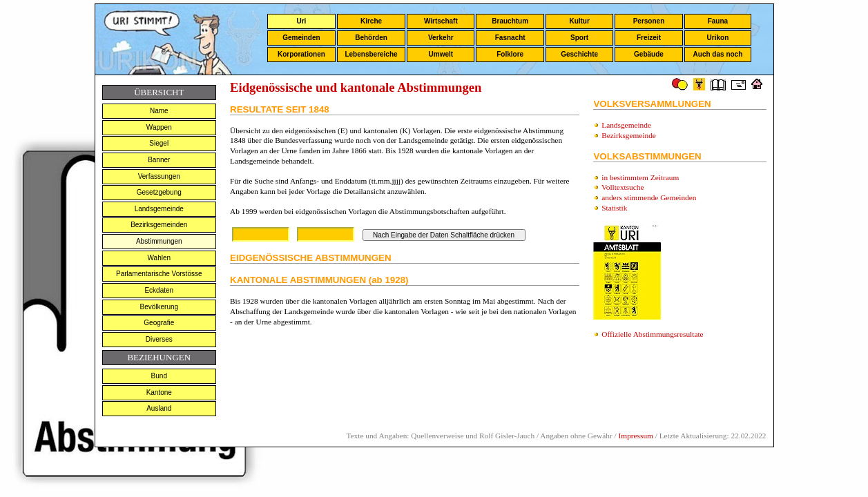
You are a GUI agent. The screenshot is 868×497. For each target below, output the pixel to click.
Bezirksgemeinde (629, 135)
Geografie (159, 323)
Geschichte (579, 54)
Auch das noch (718, 54)
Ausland (159, 408)
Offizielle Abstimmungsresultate (652, 334)
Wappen (159, 127)
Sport (579, 38)
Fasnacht (510, 38)
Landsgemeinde (159, 209)
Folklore (510, 54)
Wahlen (160, 258)
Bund (159, 376)
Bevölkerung (159, 307)
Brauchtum (510, 21)
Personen (649, 21)
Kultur (579, 21)
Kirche (371, 21)
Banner (159, 160)
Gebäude (649, 54)
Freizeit (649, 38)
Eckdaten (159, 290)
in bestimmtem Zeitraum (640, 177)
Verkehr (441, 38)
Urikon (718, 38)
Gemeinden (301, 38)
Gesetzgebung (159, 192)
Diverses (159, 339)
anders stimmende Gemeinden (649, 197)
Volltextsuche (623, 187)
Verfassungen (159, 176)
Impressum (636, 436)
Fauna (718, 21)
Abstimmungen (159, 241)
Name (159, 111)
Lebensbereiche (371, 54)
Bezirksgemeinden (159, 225)
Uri (301, 21)
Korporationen (301, 54)
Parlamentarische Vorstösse (159, 274)
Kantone (159, 392)
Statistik (614, 208)
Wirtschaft (441, 21)
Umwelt (441, 54)
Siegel (159, 143)
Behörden (371, 38)
